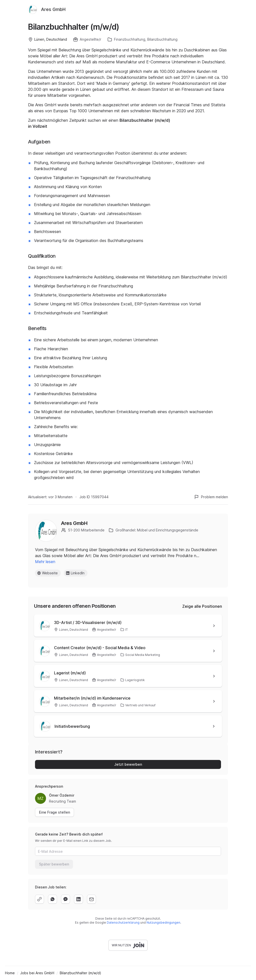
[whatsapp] (52, 899)
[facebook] (65, 899)
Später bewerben (54, 864)
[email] (91, 899)
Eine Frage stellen (54, 812)
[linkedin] (78, 899)
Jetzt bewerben (128, 764)
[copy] (39, 899)
